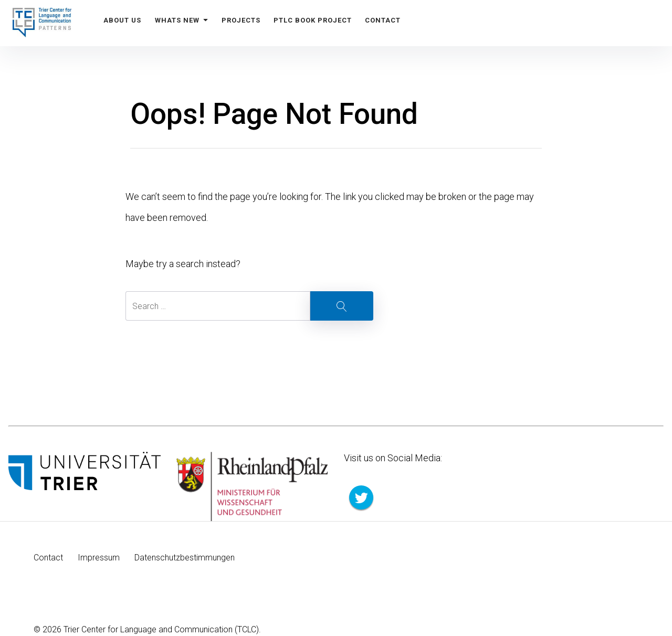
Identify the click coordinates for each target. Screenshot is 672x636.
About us (124, 23)
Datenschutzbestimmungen (185, 558)
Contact (394, 23)
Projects (247, 23)
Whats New (185, 23)
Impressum (99, 558)
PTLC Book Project (322, 23)
